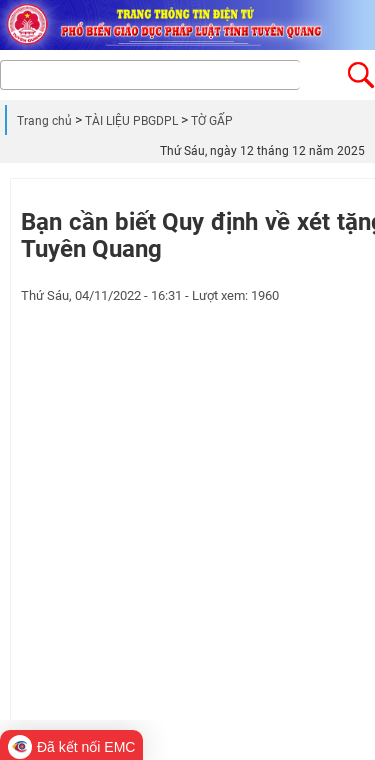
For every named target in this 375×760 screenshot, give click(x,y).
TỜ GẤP (212, 121)
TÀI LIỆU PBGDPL (131, 121)
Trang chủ (44, 121)
